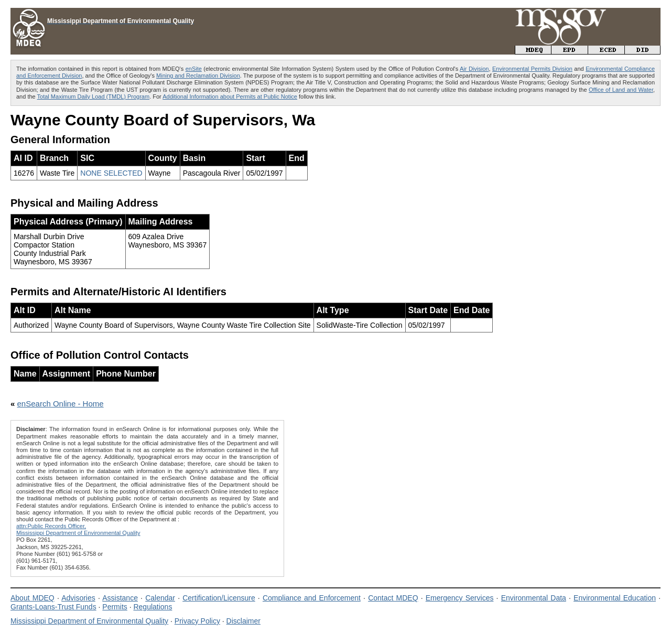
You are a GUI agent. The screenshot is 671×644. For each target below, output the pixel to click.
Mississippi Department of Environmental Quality (89, 621)
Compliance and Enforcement (312, 598)
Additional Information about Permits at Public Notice (230, 96)
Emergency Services (460, 598)
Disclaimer (243, 621)
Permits (115, 607)
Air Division (474, 69)
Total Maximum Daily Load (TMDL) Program (94, 96)
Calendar (160, 598)
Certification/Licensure (219, 598)
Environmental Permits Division (532, 69)
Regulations (153, 607)
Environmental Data (534, 598)
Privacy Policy (197, 621)
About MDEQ (33, 598)
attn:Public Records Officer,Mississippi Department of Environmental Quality (78, 529)
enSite (194, 69)
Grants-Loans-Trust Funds (53, 607)
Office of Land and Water (621, 90)
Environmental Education (615, 598)
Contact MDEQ (393, 598)
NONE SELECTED (111, 173)
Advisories (78, 598)
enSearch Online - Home (61, 404)
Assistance (120, 598)
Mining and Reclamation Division (198, 76)
